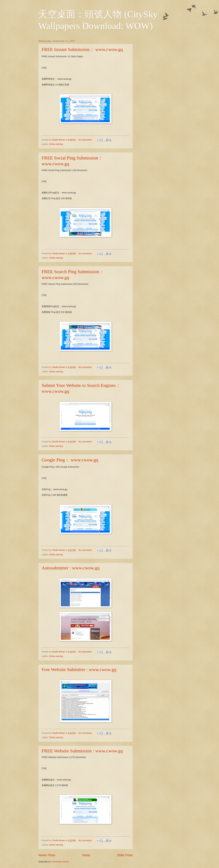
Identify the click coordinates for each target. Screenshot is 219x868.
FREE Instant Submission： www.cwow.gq (82, 49)
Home (86, 855)
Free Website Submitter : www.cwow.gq (79, 669)
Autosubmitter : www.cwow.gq (71, 568)
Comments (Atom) (60, 862)
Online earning (56, 144)
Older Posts (125, 855)
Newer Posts (47, 855)
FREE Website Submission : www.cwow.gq (82, 751)
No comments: (86, 140)
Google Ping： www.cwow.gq (70, 460)
